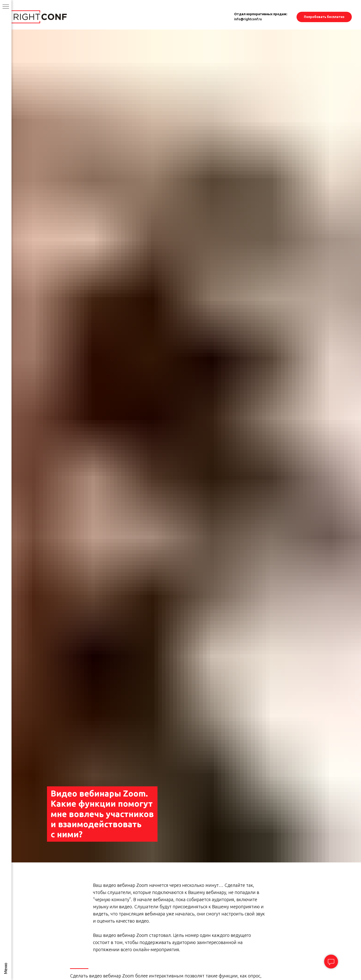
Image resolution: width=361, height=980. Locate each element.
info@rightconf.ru (248, 19)
